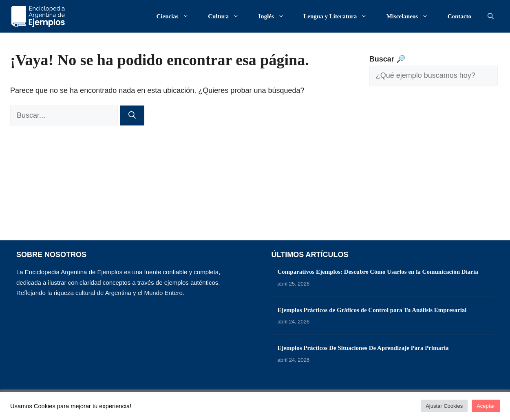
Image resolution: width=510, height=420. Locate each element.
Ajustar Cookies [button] (444, 406)
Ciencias (177, 16)
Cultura (227, 16)
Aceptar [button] (486, 406)
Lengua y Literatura (339, 16)
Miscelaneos (411, 16)
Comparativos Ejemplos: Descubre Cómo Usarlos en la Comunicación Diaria (378, 272)
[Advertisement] (434, 169)
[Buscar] (132, 115)
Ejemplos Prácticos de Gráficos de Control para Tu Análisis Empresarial (372, 310)
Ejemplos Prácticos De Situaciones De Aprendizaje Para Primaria (363, 348)
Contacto (459, 16)
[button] (491, 16)
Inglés (275, 16)
